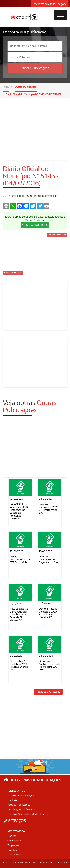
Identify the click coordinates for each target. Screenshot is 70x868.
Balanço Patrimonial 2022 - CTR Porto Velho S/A (49, 508)
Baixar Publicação (57, 235)
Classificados (15, 841)
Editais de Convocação (21, 795)
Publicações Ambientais (22, 809)
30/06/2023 (16, 551)
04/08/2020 (46, 656)
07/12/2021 (16, 603)
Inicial (6, 87)
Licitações (14, 800)
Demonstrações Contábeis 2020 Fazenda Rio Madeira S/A (48, 613)
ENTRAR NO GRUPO (35, 225)
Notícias (12, 836)
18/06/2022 (45, 551)
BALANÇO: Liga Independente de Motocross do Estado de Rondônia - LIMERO (19, 511)
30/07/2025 (16, 499)
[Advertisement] (35, 126)
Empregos (13, 845)
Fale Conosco (15, 855)
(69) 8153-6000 (16, 831)
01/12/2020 (16, 656)
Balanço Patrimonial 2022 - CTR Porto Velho (20, 559)
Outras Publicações (26, 87)
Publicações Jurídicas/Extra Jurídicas (29, 814)
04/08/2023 (46, 499)
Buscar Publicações (35, 68)
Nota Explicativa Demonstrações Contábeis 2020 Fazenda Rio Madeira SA (19, 615)
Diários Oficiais (17, 791)
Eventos (12, 850)
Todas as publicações (48, 692)
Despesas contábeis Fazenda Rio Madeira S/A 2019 (50, 665)
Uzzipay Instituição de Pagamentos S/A (48, 559)
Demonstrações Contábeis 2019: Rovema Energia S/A (19, 665)
